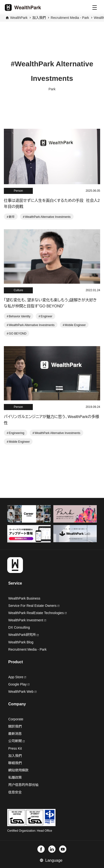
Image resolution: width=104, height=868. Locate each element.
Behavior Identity (20, 316)
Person (18, 191)
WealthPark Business (24, 598)
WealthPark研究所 (22, 635)
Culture (18, 290)
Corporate (16, 719)
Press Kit (15, 748)
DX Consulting (19, 627)
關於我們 (15, 726)
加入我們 (15, 756)
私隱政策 (15, 777)
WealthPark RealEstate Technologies (37, 613)
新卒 (12, 217)
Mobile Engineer (75, 325)
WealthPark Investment (27, 620)
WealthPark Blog (21, 642)
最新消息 (15, 734)
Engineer (47, 316)
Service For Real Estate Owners (34, 606)
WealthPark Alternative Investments (48, 217)
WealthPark (19, 18)
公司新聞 (16, 741)
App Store (17, 677)
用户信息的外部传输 (23, 785)
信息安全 (15, 792)
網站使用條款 (18, 770)
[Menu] (95, 8)
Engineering (17, 433)
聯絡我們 (15, 763)
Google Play (19, 684)
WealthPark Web (22, 692)
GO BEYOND (18, 334)
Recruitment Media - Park (70, 18)
